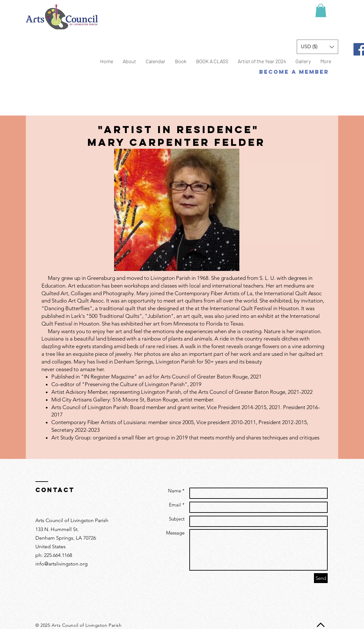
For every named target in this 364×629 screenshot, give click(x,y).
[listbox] (317, 47)
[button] (321, 11)
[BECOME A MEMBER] (294, 72)
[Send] (321, 578)
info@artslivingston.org (62, 564)
